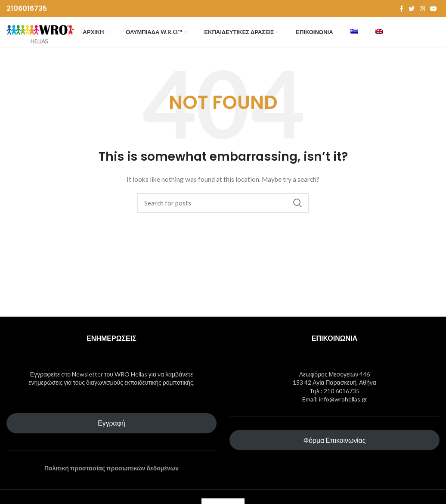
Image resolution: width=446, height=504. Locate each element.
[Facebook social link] (401, 9)
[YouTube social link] (434, 9)
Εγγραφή (111, 439)
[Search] (223, 219)
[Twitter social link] (412, 9)
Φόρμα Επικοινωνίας (335, 456)
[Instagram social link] (422, 9)
